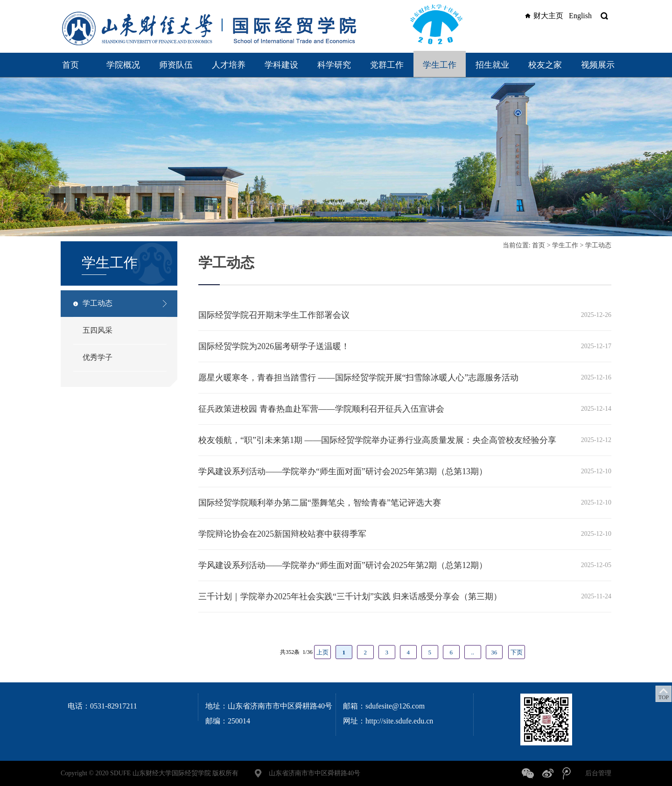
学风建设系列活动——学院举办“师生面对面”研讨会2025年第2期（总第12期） (343, 565)
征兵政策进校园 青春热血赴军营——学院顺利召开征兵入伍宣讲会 (321, 409)
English (580, 16)
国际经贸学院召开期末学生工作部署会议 (274, 315)
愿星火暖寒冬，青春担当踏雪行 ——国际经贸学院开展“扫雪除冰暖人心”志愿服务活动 (358, 378)
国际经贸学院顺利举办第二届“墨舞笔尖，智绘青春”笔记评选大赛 (320, 503)
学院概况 (123, 65)
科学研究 (334, 65)
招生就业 (492, 65)
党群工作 (387, 65)
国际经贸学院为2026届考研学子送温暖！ (274, 346)
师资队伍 (176, 65)
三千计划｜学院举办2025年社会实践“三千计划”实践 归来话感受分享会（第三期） (350, 597)
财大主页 (543, 16)
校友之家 (545, 65)
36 (494, 652)
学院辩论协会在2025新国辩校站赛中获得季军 (282, 534)
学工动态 (98, 303)
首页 (70, 65)
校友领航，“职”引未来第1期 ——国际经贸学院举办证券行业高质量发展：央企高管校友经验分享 (377, 440)
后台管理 (598, 773)
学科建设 (281, 65)
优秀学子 (98, 357)
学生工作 (440, 65)
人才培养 (229, 65)
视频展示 (598, 65)
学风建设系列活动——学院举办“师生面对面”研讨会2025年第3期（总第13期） (343, 471)
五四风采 (98, 330)
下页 (517, 652)
